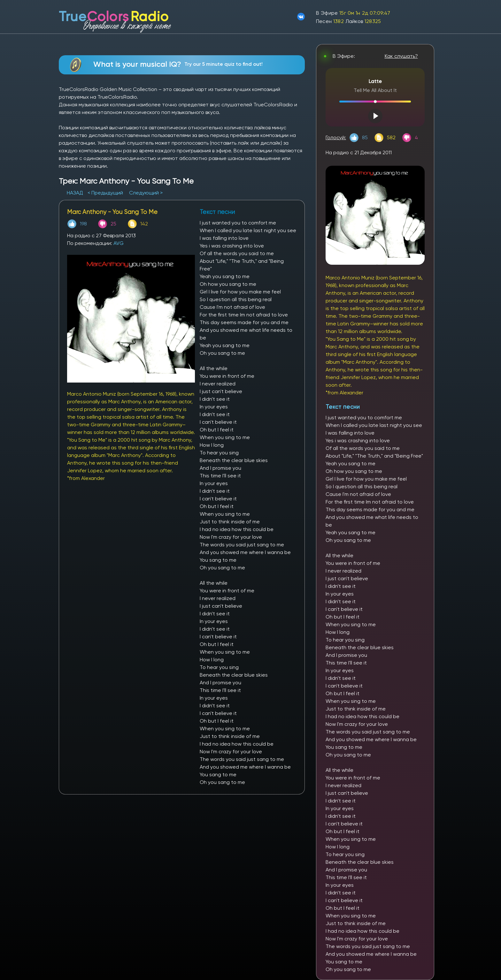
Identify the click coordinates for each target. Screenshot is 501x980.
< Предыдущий (105, 193)
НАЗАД (76, 193)
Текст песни (343, 407)
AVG (119, 243)
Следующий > (146, 193)
